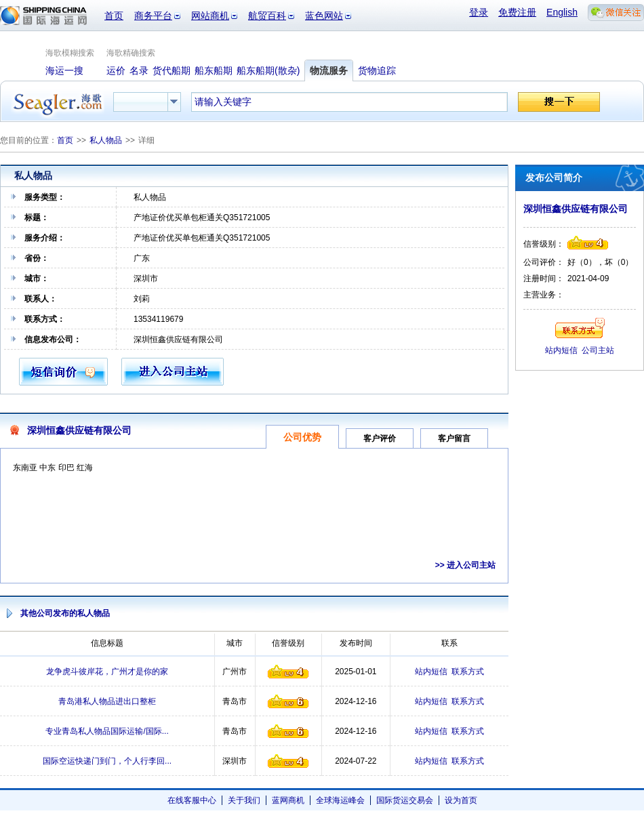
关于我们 (244, 800)
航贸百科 (267, 16)
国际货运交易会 (405, 800)
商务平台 (153, 16)
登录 (479, 12)
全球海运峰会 (340, 800)
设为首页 (461, 800)
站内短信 (431, 672)
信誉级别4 (288, 672)
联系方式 (468, 672)
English (562, 12)
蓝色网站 (324, 16)
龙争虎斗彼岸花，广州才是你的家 (107, 672)
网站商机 (210, 16)
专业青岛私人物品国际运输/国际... (107, 731)
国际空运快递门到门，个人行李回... (107, 761)
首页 (114, 16)
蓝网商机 (288, 800)
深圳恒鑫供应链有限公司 (79, 430)
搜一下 (559, 102)
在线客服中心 (192, 800)
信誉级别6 (288, 701)
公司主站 (598, 350)
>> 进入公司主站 (465, 565)
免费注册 (517, 12)
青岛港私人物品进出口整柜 (107, 701)
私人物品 (106, 140)
